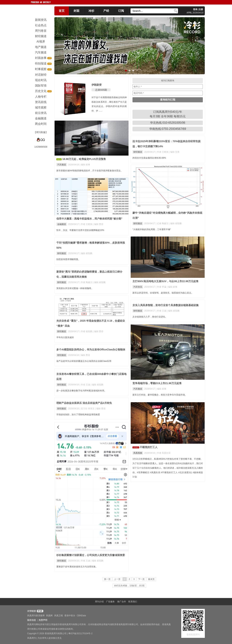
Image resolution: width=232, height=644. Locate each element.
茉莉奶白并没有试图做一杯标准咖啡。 (75, 288)
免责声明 (43, 620)
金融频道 (62, 224)
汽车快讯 (138, 287)
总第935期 (101, 90)
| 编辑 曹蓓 (98, 224)
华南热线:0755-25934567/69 (168, 129)
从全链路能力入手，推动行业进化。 (150, 317)
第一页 (107, 579)
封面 (76, 11)
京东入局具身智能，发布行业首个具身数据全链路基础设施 (165, 305)
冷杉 (91, 11)
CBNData (81, 616)
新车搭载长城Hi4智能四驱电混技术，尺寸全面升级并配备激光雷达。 (90, 171)
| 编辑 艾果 (174, 152)
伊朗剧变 (97, 85)
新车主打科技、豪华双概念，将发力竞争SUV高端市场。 (160, 395)
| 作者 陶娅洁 (86, 282)
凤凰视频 (138, 453)
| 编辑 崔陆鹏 (175, 223)
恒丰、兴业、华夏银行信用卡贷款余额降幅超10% (80, 230)
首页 (62, 11)
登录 (195, 9)
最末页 (151, 579)
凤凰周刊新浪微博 (36, 616)
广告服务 (110, 602)
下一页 (141, 579)
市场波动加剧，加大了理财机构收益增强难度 (78, 415)
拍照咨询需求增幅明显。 (68, 259)
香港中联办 (70, 616)
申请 (40, 611)
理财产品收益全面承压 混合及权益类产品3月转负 (84, 403)
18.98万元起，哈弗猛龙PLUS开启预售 (84, 159)
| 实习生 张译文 (87, 409)
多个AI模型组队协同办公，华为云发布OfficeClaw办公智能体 (91, 350)
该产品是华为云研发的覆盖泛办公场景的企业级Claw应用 (84, 361)
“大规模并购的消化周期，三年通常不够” (152, 229)
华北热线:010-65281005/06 (168, 123)
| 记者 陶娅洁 (162, 223)
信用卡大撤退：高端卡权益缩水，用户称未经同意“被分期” (89, 219)
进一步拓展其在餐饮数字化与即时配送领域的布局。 (81, 391)
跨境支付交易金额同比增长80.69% (149, 158)
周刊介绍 (99, 602)
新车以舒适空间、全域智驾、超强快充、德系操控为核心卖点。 (163, 293)
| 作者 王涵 (161, 311)
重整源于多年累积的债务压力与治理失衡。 (77, 567)
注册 (201, 9)
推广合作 (122, 602)
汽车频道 (62, 165)
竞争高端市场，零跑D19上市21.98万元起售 (157, 383)
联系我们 (133, 602)
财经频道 (138, 152)
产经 (106, 11)
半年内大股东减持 (65, 337)
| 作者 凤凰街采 (163, 453)
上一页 (117, 579)
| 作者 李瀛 (161, 287)
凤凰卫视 (59, 616)
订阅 (121, 11)
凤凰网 (49, 616)
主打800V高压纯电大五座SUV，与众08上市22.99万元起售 (165, 281)
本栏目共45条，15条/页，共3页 (129, 586)
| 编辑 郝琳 (85, 165)
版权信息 (32, 620)
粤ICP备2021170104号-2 (80, 633)
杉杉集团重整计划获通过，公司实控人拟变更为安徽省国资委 (91, 555)
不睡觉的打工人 (149, 447)
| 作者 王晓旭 (162, 152)
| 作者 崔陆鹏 (86, 331)
